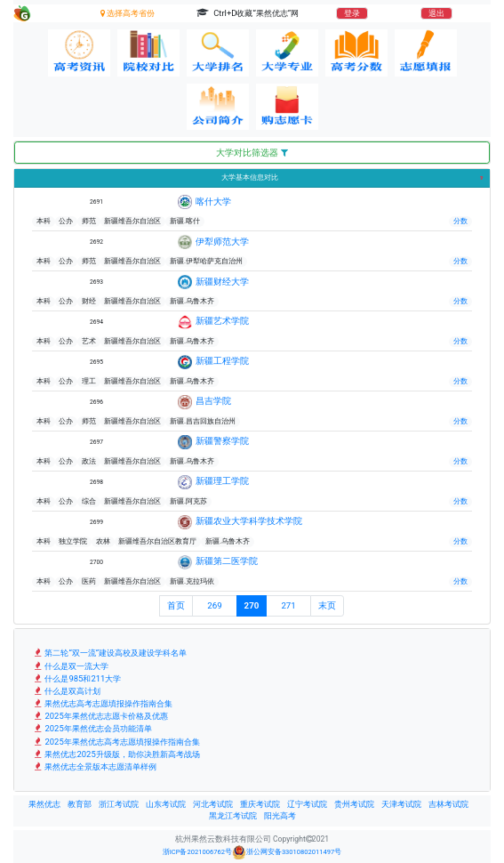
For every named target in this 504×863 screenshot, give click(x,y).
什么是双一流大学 (70, 666)
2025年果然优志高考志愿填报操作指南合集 (116, 742)
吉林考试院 (448, 804)
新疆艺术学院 (222, 321)
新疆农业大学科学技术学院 (249, 521)
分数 (460, 221)
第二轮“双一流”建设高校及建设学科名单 (109, 653)
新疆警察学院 (222, 441)
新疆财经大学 (222, 282)
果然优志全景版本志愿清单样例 (94, 766)
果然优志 (44, 804)
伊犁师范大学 (222, 242)
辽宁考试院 (307, 804)
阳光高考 (280, 816)
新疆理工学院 (222, 481)
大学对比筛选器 (252, 153)
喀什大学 (213, 202)
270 (252, 605)
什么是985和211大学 (76, 678)
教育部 (80, 804)
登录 (352, 13)
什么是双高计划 (66, 691)
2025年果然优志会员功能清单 (92, 728)
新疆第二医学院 (227, 561)
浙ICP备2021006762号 (197, 852)
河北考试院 (213, 804)
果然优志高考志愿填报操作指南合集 (102, 703)
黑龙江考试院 (233, 816)
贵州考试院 (354, 804)
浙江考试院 (119, 804)
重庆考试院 (260, 804)
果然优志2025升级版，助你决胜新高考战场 (116, 754)
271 (288, 605)
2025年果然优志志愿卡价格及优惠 (100, 716)
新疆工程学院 (222, 361)
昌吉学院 (213, 401)
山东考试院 (166, 804)
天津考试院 (401, 804)
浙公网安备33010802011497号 (287, 852)
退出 (436, 13)
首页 (176, 605)
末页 (327, 605)
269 (214, 605)
